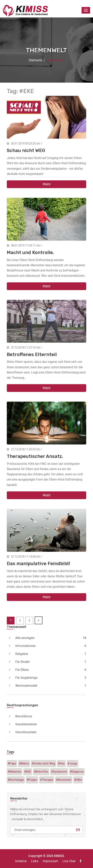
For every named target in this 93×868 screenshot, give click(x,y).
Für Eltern (51, 670)
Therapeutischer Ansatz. (35, 456)
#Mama (24, 763)
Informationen (51, 646)
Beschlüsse (24, 716)
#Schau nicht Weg (43, 763)
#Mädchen (15, 772)
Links (35, 861)
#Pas (61, 763)
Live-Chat (69, 861)
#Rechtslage (16, 780)
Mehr (47, 184)
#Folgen (32, 780)
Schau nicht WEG (26, 150)
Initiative (21, 861)
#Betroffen (41, 772)
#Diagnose (77, 772)
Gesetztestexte (26, 724)
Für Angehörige (51, 678)
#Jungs (72, 763)
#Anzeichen (64, 780)
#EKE (28, 772)
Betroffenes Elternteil (32, 354)
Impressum (50, 861)
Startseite (35, 60)
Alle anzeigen (51, 638)
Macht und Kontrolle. (30, 252)
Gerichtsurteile (26, 732)
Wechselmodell (51, 686)
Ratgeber (51, 654)
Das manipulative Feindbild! (38, 564)
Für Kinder (51, 662)
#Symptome (59, 772)
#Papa (12, 763)
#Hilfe (78, 780)
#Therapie (47, 780)
